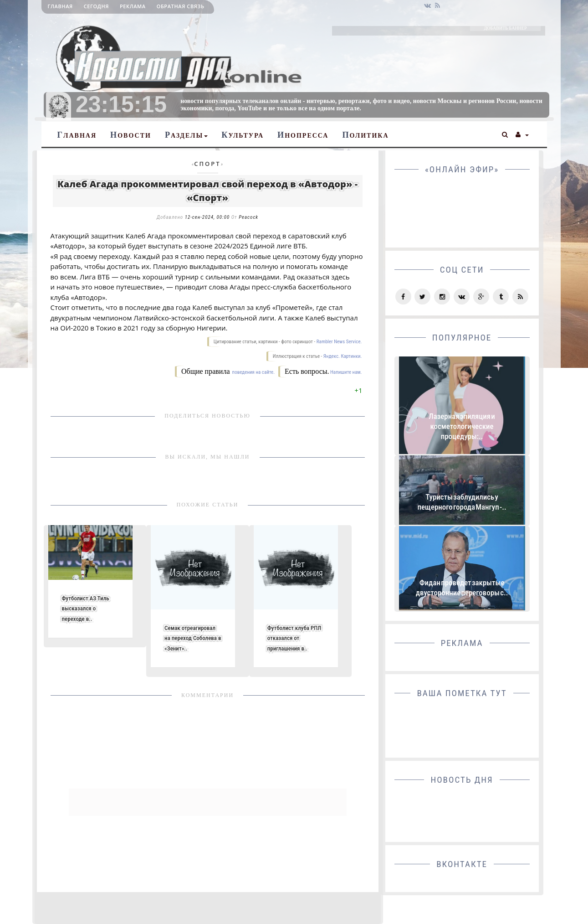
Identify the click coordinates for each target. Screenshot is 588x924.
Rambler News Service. (339, 342)
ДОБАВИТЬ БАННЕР (505, 28)
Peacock (248, 217)
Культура (243, 135)
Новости (131, 135)
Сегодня (96, 6)
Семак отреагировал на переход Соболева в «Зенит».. (193, 638)
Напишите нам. (346, 372)
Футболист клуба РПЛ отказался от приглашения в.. (294, 638)
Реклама (133, 6)
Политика (365, 135)
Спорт (207, 164)
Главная (60, 6)
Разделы (186, 135)
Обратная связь (181, 6)
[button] (505, 134)
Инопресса (303, 135)
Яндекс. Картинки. (343, 356)
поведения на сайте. (253, 372)
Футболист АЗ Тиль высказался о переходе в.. (86, 608)
